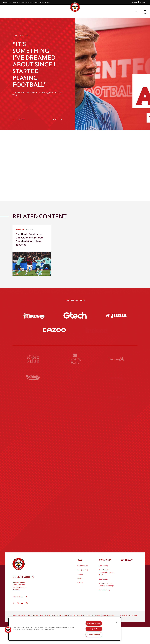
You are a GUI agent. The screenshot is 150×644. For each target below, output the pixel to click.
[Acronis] (117, 433)
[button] (8, 630)
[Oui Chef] (117, 490)
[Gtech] (75, 315)
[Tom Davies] (117, 509)
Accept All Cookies (94, 623)
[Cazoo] (54, 339)
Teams (79, 15)
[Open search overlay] (136, 11)
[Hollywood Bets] (33, 315)
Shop (108, 15)
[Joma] (117, 316)
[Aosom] (117, 414)
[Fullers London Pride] (33, 376)
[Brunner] (33, 490)
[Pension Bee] (117, 376)
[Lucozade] (117, 528)
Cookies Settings (94, 635)
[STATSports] (33, 433)
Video (48, 15)
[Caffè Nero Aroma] (75, 548)
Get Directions (18, 614)
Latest (38, 15)
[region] (65, 629)
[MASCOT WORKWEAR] (117, 452)
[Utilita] (33, 471)
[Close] (116, 622)
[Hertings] (117, 395)
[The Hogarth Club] (33, 528)
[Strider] (75, 414)
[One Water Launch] (117, 471)
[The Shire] (75, 509)
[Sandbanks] (33, 509)
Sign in (134, 2)
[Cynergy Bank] (75, 376)
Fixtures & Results (63, 15)
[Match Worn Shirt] (75, 490)
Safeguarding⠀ (45, 2)
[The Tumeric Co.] (75, 528)
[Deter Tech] (33, 414)
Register (143, 2)
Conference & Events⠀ (12, 2)
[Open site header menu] (145, 11)
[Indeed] (96, 339)
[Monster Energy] (75, 395)
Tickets (90, 15)
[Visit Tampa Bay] (75, 452)
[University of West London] (33, 452)
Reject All (94, 629)
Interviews (18, 35)
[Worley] (75, 433)
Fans (99, 15)
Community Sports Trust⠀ (30, 2)
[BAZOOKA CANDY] (33, 395)
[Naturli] (75, 471)
